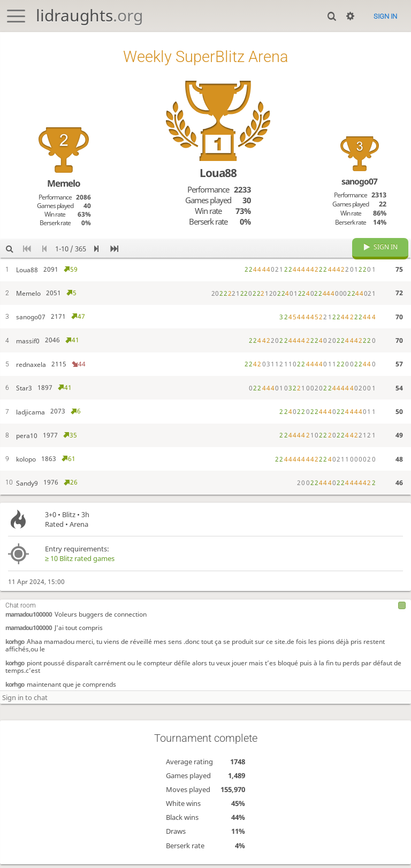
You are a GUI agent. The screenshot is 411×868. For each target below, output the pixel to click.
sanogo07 (359, 181)
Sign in (385, 16)
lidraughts (89, 15)
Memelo (64, 183)
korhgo (15, 649)
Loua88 (218, 173)
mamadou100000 (29, 622)
